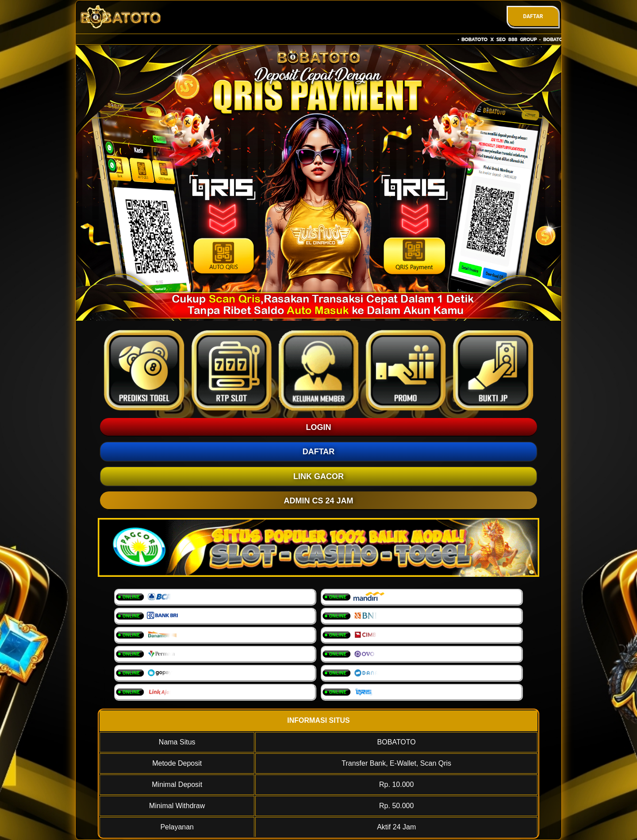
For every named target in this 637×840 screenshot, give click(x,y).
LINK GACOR (318, 476)
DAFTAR (533, 16)
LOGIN (319, 427)
